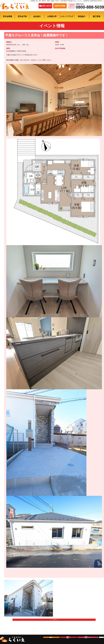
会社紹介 (37, 16)
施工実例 (97, 16)
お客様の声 (52, 16)
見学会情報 (7, 16)
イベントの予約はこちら (54, 623)
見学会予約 (22, 16)
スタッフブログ (67, 16)
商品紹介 (82, 16)
